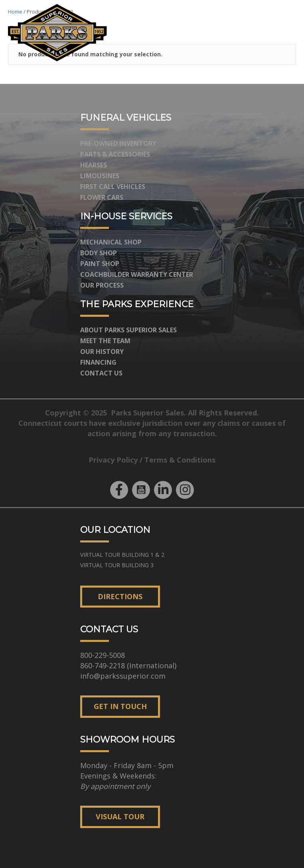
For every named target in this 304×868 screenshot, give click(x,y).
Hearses (94, 165)
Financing (98, 362)
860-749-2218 (103, 665)
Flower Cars (102, 197)
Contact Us (101, 373)
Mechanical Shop (111, 242)
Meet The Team (105, 341)
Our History (102, 352)
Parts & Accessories (115, 154)
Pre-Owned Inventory (118, 143)
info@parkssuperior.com (123, 676)
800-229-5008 (103, 655)
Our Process (102, 285)
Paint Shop (100, 264)
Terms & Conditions (180, 460)
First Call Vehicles (113, 187)
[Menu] (286, 33)
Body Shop (99, 253)
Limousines (100, 176)
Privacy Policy (113, 460)
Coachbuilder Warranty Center (137, 274)
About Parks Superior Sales (128, 330)
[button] (119, 490)
